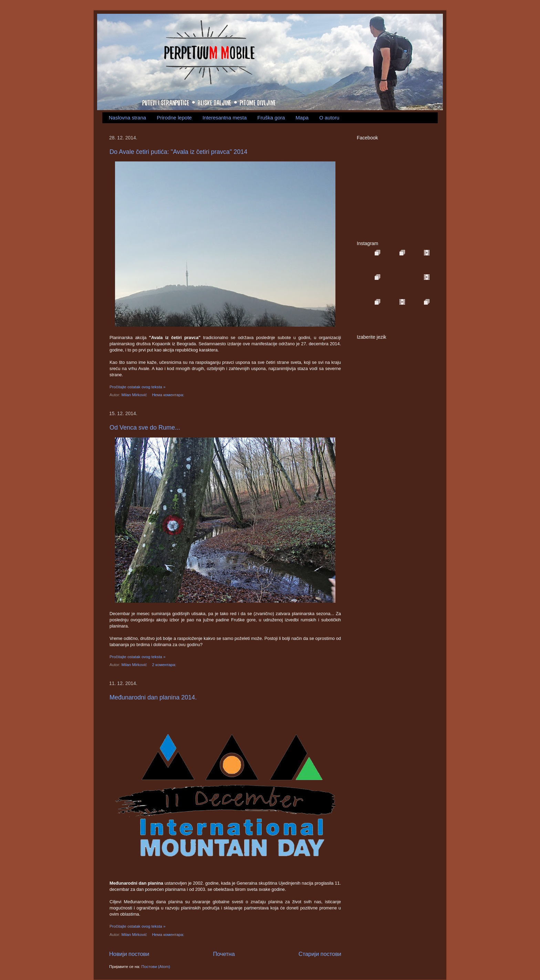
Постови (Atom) (156, 966)
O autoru (329, 118)
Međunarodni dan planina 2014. (153, 697)
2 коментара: (165, 665)
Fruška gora (271, 118)
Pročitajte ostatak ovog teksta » (137, 387)
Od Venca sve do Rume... (145, 428)
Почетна (224, 954)
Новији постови (129, 954)
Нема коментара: (169, 395)
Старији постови (320, 954)
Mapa (302, 118)
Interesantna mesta (225, 118)
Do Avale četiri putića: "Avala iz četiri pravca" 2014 (178, 152)
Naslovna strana (127, 118)
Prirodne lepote (174, 118)
